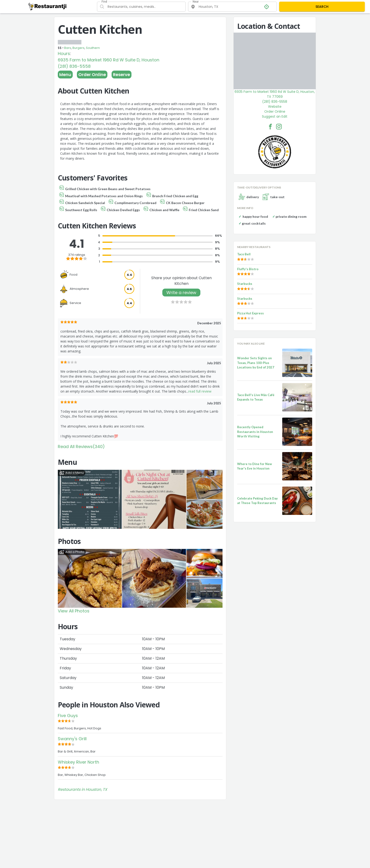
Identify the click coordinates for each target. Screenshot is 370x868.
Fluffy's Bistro (248, 269)
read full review (200, 391)
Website (275, 107)
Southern (93, 48)
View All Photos (74, 611)
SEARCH (322, 7)
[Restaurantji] (48, 6)
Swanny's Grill (72, 739)
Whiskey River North (78, 762)
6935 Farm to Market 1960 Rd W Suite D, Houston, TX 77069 (275, 94)
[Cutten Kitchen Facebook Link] (270, 127)
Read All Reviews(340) (81, 447)
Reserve (122, 75)
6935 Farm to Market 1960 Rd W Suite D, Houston (109, 60)
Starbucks (245, 284)
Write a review (181, 293)
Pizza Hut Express (250, 313)
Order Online (92, 75)
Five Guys (68, 716)
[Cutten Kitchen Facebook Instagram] (279, 127)
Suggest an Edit (275, 116)
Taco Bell (244, 254)
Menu (65, 75)
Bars (68, 48)
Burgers (78, 48)
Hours (64, 53)
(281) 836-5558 (74, 66)
